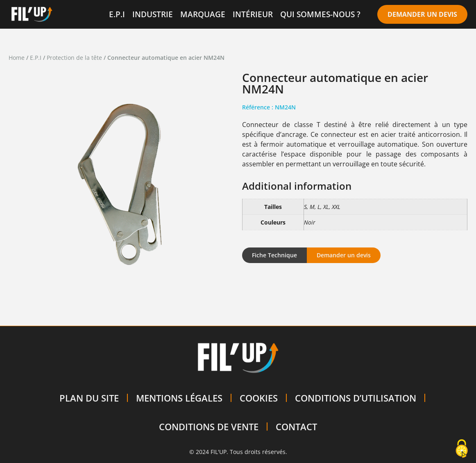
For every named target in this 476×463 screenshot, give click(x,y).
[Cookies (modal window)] (462, 449)
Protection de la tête (74, 58)
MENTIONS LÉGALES (179, 398)
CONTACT (296, 427)
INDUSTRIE (153, 14)
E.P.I (117, 14)
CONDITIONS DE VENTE (209, 427)
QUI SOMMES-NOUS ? (320, 14)
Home (17, 58)
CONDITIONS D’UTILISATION (356, 398)
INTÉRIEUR (253, 14)
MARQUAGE (203, 14)
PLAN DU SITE (89, 398)
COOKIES (259, 398)
